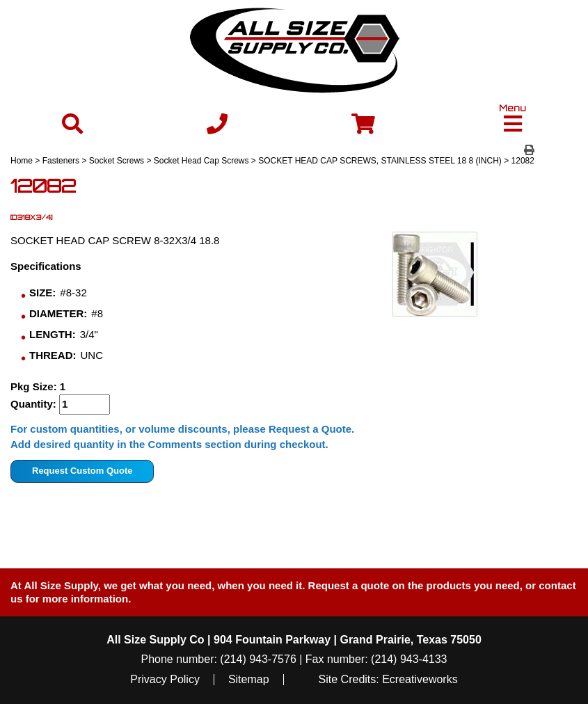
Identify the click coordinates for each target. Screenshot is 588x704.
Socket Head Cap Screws (201, 161)
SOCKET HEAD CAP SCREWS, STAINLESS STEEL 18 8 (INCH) (380, 161)
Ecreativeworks (420, 680)
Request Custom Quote (82, 471)
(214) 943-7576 (258, 659)
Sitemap (249, 680)
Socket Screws (117, 161)
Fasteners (61, 161)
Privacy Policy (165, 680)
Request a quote (350, 585)
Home (22, 161)
